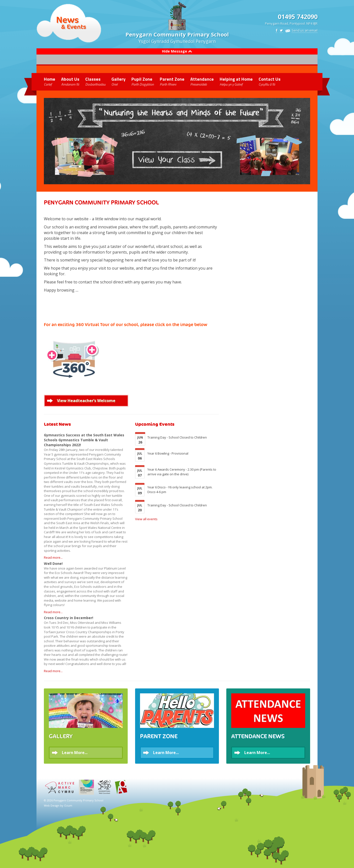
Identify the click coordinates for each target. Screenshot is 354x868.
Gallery (118, 81)
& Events (74, 27)
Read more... (53, 557)
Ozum (68, 805)
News (68, 20)
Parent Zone (172, 81)
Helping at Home (236, 81)
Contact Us (270, 81)
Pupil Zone (143, 81)
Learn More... (75, 753)
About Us (70, 81)
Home (50, 81)
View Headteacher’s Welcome (86, 401)
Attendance (202, 81)
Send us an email (305, 30)
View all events (146, 519)
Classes (95, 81)
